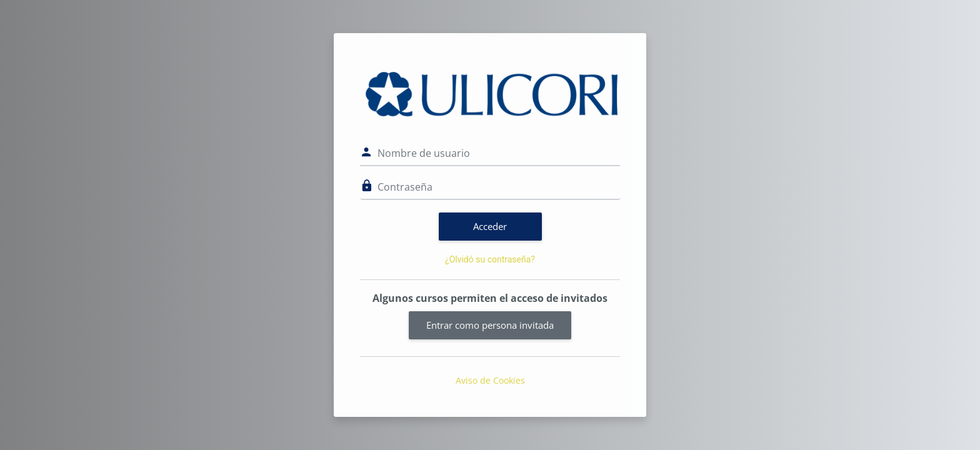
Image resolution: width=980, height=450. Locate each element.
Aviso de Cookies (490, 380)
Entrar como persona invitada (490, 325)
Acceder (490, 226)
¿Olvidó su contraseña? (490, 259)
